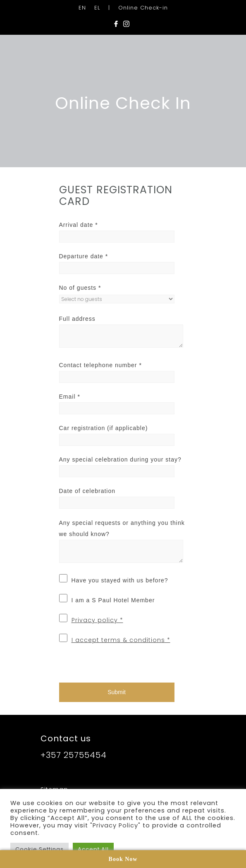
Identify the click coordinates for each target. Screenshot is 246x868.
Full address (77, 319)
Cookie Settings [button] (39, 849)
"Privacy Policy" (115, 825)
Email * (70, 397)
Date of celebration (87, 491)
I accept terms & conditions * (121, 640)
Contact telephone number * (100, 365)
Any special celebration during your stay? (120, 459)
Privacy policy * (97, 620)
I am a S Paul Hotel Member (113, 600)
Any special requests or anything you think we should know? (122, 528)
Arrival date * (79, 225)
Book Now (123, 859)
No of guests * (80, 288)
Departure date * (84, 256)
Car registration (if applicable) (104, 428)
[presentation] (116, 662)
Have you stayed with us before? (120, 580)
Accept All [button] (93, 849)
